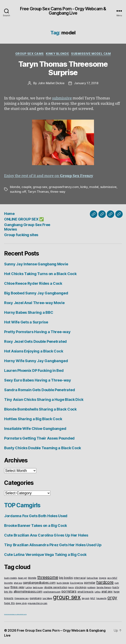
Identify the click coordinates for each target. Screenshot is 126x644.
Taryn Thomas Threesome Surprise (63, 68)
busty (116, 587)
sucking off (18, 192)
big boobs (66, 578)
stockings (81, 587)
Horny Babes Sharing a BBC (29, 312)
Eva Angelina (77, 583)
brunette (8, 583)
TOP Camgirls (22, 505)
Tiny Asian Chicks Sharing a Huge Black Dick (44, 400)
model (94, 187)
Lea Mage (47, 598)
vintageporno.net (15, 614)
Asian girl (23, 578)
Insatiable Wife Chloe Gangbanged (35, 429)
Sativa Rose (92, 578)
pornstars (69, 591)
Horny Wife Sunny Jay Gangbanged (36, 361)
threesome (48, 577)
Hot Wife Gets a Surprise (26, 322)
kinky (84, 187)
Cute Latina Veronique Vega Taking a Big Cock (45, 555)
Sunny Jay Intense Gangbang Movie (36, 264)
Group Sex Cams (30, 54)
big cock (86, 598)
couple (26, 187)
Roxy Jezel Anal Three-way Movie (34, 303)
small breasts (86, 592)
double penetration (56, 587)
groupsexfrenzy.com (64, 187)
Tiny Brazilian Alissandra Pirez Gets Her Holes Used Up (53, 545)
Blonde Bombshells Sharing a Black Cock (40, 409)
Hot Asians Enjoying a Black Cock (34, 351)
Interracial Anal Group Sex (22, 614)
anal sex (107, 591)
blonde (15, 187)
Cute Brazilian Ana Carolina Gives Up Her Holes (46, 535)
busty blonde (63, 583)
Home (9, 214)
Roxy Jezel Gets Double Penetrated (35, 341)
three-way (58, 192)
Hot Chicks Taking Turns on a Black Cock (40, 274)
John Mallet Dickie (51, 83)
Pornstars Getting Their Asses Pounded (39, 438)
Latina (29, 587)
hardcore (105, 582)
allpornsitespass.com (28, 591)
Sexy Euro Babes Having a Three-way (38, 380)
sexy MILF (112, 578)
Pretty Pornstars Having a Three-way (37, 332)
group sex (40, 187)
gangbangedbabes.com (39, 583)
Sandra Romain (104, 587)
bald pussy (38, 587)
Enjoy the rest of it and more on (49, 176)
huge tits (10, 603)
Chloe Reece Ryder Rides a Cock (33, 283)
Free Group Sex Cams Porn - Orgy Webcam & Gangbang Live (63, 11)
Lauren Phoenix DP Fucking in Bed (34, 370)
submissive (62, 98)
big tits (8, 592)
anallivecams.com (52, 592)
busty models (11, 578)
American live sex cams (8, 614)
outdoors (91, 587)
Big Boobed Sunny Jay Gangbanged (36, 293)
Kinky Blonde (57, 54)
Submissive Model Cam (91, 54)
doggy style (21, 603)
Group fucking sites (21, 235)
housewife (101, 598)
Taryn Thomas (38, 192)
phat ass (18, 583)
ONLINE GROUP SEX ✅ (24, 219)
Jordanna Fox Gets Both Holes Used (36, 516)
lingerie (103, 578)
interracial (80, 578)
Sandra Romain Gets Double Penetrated (39, 390)
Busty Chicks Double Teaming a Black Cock (43, 448)
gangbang (36, 598)
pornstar (90, 583)
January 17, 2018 (86, 83)
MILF (93, 598)
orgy (112, 597)
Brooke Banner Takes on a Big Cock (36, 526)
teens (71, 587)
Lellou (97, 592)
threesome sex (22, 598)
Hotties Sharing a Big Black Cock (33, 419)
